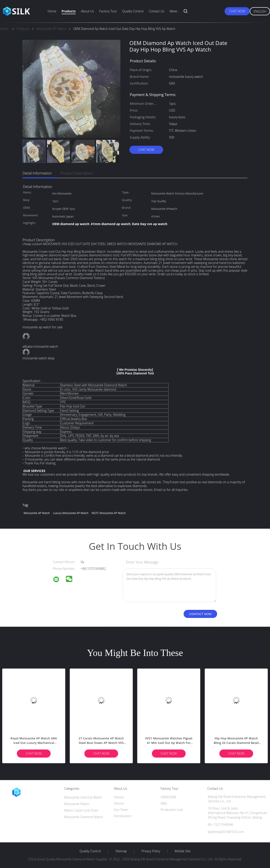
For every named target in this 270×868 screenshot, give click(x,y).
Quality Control (133, 11)
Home (52, 11)
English (260, 11)
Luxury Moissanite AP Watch (71, 513)
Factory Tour (108, 11)
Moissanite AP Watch (37, 513)
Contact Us (156, 11)
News (173, 11)
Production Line (172, 810)
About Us (87, 11)
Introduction (123, 816)
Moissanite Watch (77, 804)
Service (119, 803)
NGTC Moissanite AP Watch (109, 513)
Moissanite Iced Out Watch (83, 797)
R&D (164, 803)
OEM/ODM (168, 797)
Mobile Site (183, 851)
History (119, 797)
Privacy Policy (151, 851)
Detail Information (37, 173)
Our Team (121, 810)
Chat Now (237, 11)
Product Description (77, 173)
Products (69, 11)
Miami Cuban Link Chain (81, 810)
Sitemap (121, 851)
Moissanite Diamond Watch (84, 817)
